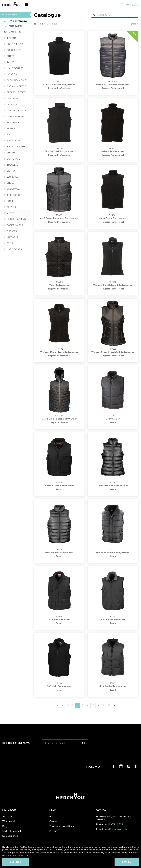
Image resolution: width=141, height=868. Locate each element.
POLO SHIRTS (12, 50)
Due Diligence (10, 836)
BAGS (8, 135)
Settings (15, 862)
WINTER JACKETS (15, 110)
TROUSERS (11, 165)
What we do (9, 821)
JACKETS (10, 104)
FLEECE (10, 129)
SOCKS (9, 201)
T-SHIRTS (10, 38)
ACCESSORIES (13, 195)
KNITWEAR (11, 237)
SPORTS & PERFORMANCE (17, 92)
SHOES (9, 183)
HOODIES (10, 74)
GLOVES (10, 207)
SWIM (8, 243)
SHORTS (10, 153)
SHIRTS (9, 56)
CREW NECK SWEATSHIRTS (17, 80)
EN (135, 5)
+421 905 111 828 (114, 824)
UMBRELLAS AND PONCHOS (17, 219)
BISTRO (9, 171)
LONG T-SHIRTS (14, 68)
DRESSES (10, 231)
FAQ (52, 816)
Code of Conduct (12, 831)
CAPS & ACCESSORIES (17, 86)
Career (53, 821)
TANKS (9, 62)
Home (38, 24)
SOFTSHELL (12, 122)
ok (84, 743)
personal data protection (15, 855)
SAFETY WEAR (13, 225)
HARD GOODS (13, 249)
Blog (5, 826)
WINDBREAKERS (14, 116)
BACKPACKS (12, 141)
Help (134, 24)
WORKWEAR (12, 177)
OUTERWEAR (13, 26)
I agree (127, 862)
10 (109, 705)
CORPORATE (12, 159)
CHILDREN (11, 98)
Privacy (54, 831)
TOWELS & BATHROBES (17, 147)
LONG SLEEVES (14, 44)
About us (7, 816)
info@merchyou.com (116, 829)
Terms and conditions (62, 826)
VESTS (9, 213)
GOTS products (14, 32)
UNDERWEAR (13, 189)
